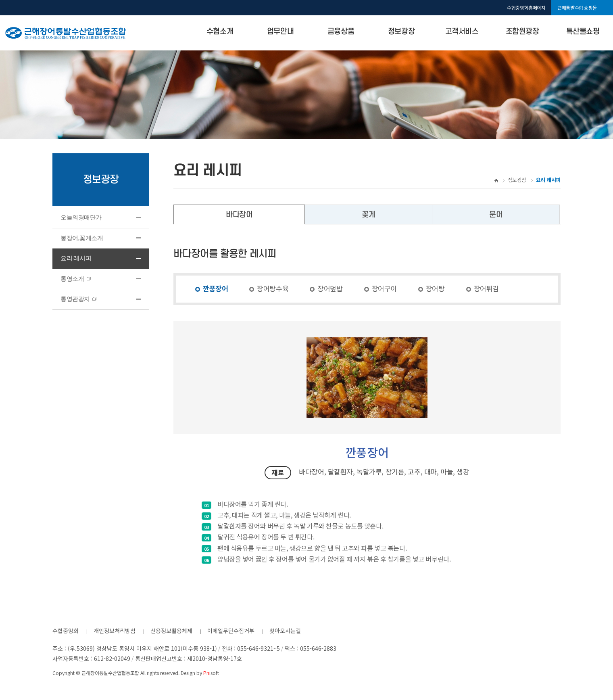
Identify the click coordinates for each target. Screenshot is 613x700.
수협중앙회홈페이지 (526, 7)
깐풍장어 (215, 288)
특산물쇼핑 (583, 32)
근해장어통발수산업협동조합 (110, 673)
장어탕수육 (273, 288)
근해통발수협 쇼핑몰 (577, 7)
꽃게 (368, 215)
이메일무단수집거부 (231, 631)
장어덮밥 (330, 288)
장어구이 (384, 288)
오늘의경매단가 (81, 217)
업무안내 (280, 32)
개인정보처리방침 (115, 631)
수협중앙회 (66, 631)
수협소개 (220, 32)
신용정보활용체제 (171, 631)
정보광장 (401, 32)
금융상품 (341, 32)
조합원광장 (522, 32)
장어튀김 (486, 288)
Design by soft (200, 673)
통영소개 (76, 279)
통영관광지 (78, 299)
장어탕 (435, 288)
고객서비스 (462, 32)
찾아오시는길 (285, 631)
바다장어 (239, 215)
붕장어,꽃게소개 (82, 238)
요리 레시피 (76, 258)
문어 (496, 215)
